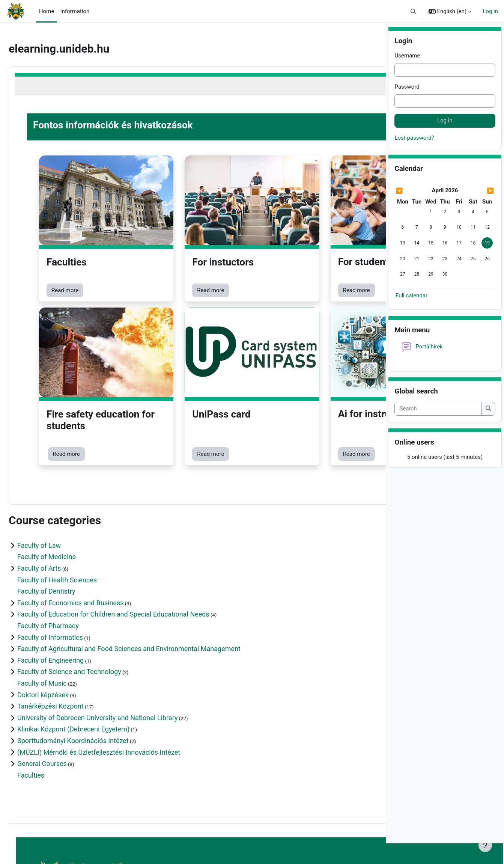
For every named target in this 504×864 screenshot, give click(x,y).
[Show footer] (367, 845)
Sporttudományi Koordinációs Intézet (91, 690)
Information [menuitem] (75, 11)
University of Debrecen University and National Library (115, 666)
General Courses (60, 712)
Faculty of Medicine (65, 506)
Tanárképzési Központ (68, 655)
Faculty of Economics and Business (89, 552)
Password (407, 108)
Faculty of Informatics (68, 586)
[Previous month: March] (410, 212)
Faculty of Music (60, 632)
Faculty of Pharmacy (66, 575)
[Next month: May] (479, 212)
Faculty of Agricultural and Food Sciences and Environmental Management (147, 598)
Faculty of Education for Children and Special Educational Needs (131, 563)
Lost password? (414, 158)
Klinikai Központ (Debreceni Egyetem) (91, 678)
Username (407, 77)
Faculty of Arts (57, 517)
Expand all (358, 483)
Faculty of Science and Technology (87, 620)
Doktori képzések (61, 643)
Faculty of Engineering (68, 609)
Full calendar (411, 316)
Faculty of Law (57, 494)
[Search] (438, 430)
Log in (490, 11)
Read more (83, 258)
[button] (413, 11)
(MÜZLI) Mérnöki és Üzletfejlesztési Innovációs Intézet (117, 701)
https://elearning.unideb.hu (107, 830)
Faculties (49, 724)
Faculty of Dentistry (64, 540)
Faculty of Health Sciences (75, 529)
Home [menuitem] (47, 11)
